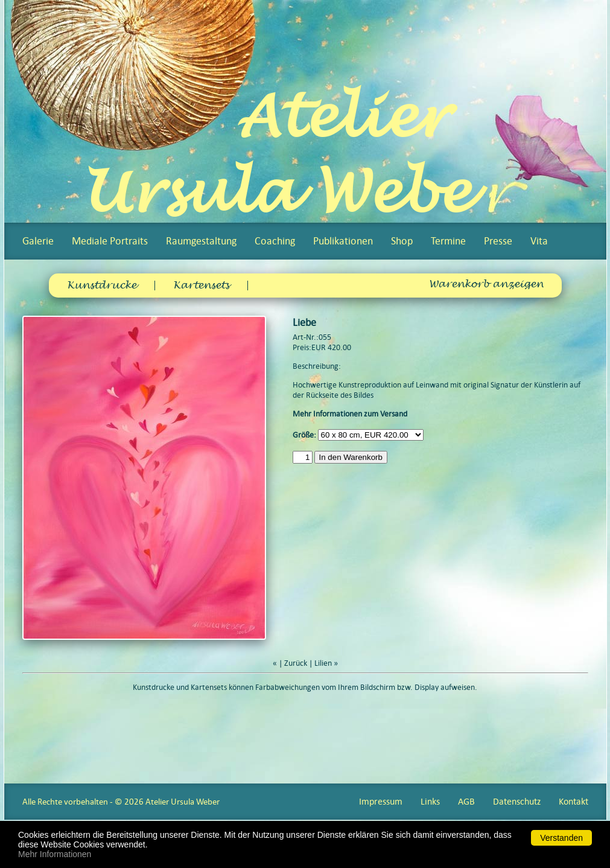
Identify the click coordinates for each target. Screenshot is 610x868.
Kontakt (573, 801)
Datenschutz (517, 801)
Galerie (38, 241)
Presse (498, 241)
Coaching (275, 241)
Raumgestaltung (201, 241)
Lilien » (326, 663)
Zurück (296, 663)
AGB (466, 801)
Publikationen (343, 241)
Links (430, 801)
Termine (448, 241)
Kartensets (201, 286)
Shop (402, 241)
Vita (539, 241)
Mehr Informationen (55, 854)
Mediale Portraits (110, 241)
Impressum (381, 801)
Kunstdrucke (102, 286)
